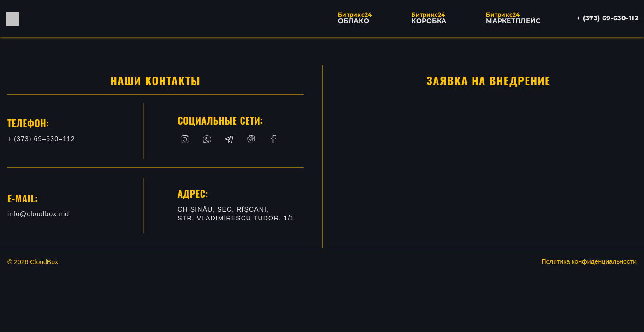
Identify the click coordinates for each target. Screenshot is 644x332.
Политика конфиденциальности (589, 261)
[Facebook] (273, 139)
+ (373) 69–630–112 (41, 139)
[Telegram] (229, 139)
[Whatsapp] (207, 139)
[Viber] (251, 139)
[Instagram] (185, 139)
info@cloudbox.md (38, 214)
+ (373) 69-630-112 (607, 18)
